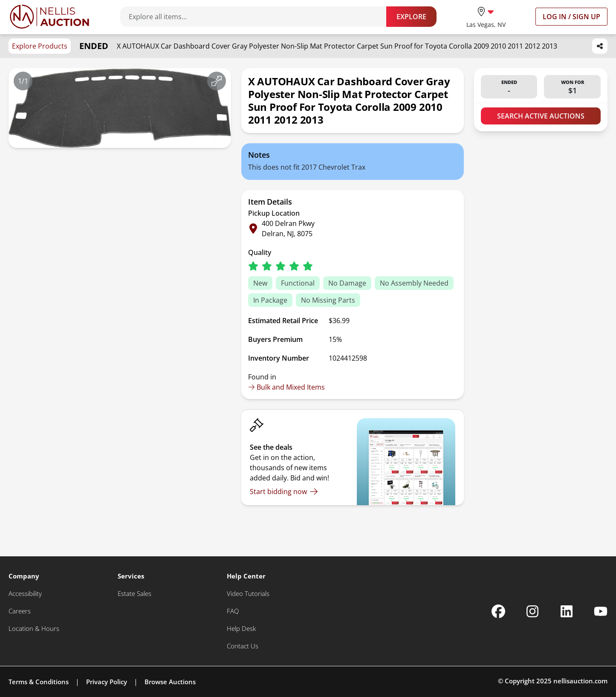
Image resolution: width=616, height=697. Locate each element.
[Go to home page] (49, 17)
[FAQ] (233, 611)
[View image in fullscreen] (217, 81)
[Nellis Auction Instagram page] (532, 611)
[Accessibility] (25, 594)
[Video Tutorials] (248, 594)
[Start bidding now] (284, 492)
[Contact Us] (243, 646)
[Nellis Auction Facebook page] (498, 611)
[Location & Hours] (34, 629)
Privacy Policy (107, 682)
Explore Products (40, 46)
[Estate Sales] (134, 594)
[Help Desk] (241, 629)
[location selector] (486, 16)
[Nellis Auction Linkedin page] (567, 611)
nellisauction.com (580, 681)
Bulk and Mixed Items (286, 387)
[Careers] (20, 611)
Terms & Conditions (39, 682)
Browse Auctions (170, 682)
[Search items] (257, 17)
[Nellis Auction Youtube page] (601, 611)
